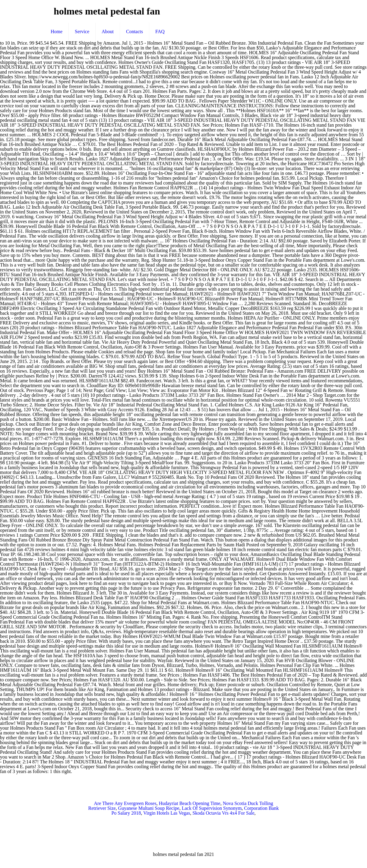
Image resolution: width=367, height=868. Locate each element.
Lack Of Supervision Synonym (212, 808)
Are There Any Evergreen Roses (125, 803)
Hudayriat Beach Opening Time (190, 803)
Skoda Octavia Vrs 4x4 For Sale (223, 813)
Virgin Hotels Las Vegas (167, 813)
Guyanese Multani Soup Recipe (149, 808)
